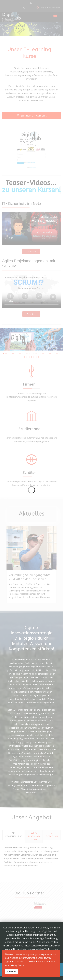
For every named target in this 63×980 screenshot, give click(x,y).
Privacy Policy (17, 965)
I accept (12, 972)
